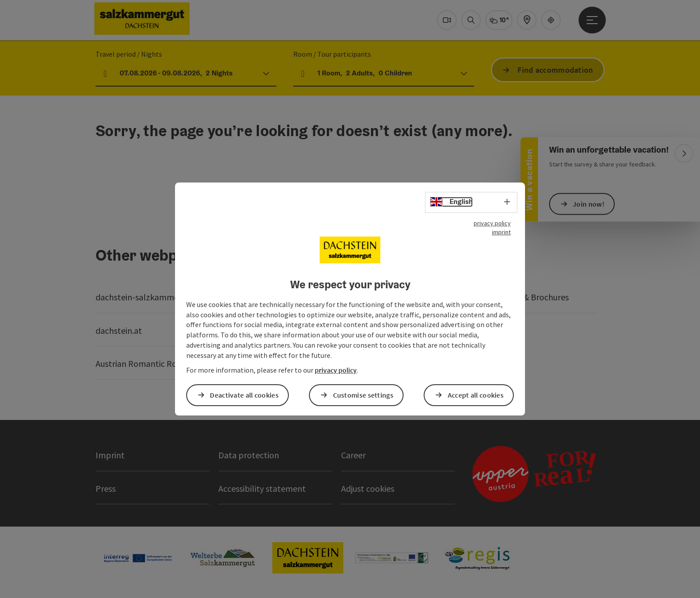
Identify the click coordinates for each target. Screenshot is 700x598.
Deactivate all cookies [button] (244, 395)
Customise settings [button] (363, 395)
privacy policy (492, 223)
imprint (501, 232)
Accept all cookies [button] (476, 395)
